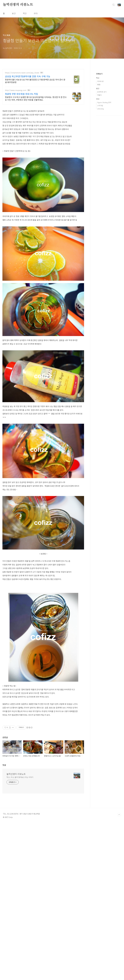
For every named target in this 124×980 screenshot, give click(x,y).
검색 (114, 5)
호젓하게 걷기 (102, 92)
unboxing (101, 109)
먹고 (25, 13)
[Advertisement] (43, 761)
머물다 (99, 95)
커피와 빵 (100, 81)
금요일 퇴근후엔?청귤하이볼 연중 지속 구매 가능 (28, 76)
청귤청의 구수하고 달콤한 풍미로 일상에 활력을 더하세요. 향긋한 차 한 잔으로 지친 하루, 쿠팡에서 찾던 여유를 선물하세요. (36, 98)
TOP (119, 864)
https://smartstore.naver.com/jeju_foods (22, 73)
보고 (14, 13)
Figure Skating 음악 (104, 102)
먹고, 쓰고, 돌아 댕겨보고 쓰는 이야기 (20, 826)
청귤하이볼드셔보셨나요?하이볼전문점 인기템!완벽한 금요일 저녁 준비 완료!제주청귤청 (35, 81)
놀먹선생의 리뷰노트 (18, 5)
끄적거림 (100, 106)
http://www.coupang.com (16, 90)
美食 (99, 84)
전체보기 (99, 74)
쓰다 (36, 13)
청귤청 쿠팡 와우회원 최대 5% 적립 (21, 94)
